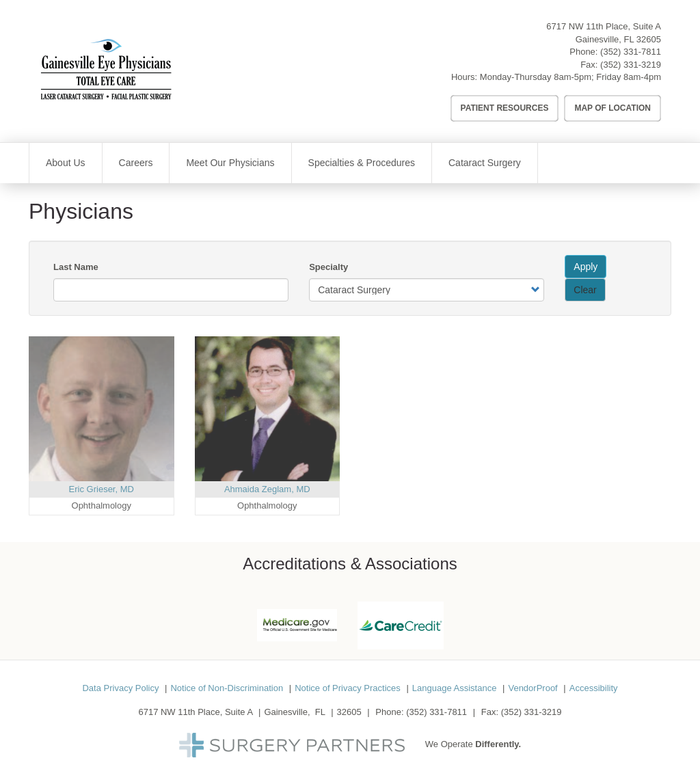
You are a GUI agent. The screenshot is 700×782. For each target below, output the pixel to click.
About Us (66, 163)
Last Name (76, 267)
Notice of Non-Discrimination (227, 688)
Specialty (328, 267)
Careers (136, 163)
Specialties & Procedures (362, 163)
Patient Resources (505, 108)
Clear (585, 290)
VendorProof (533, 688)
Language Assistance (455, 688)
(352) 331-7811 (631, 52)
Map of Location (612, 108)
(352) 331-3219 (631, 65)
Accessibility (594, 688)
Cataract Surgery (485, 163)
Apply (585, 267)
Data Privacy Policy (120, 688)
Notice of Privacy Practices (348, 688)
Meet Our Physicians (230, 163)
